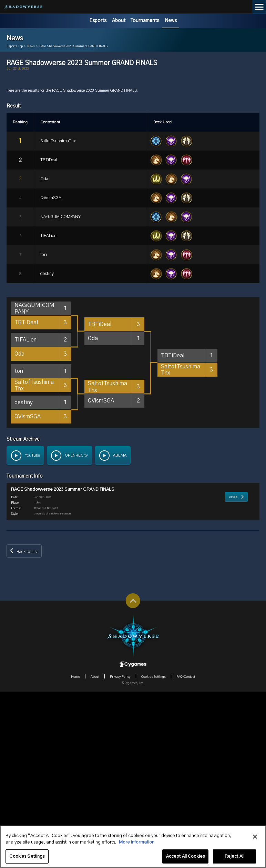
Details (233, 687)
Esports (98, 21)
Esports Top (15, 47)
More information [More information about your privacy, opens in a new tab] (137, 845)
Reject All (234, 860)
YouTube (32, 629)
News (171, 21)
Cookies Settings (27, 860)
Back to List (27, 728)
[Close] (255, 840)
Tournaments (145, 21)
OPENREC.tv (76, 629)
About (119, 21)
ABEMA (120, 629)
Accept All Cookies (185, 860)
